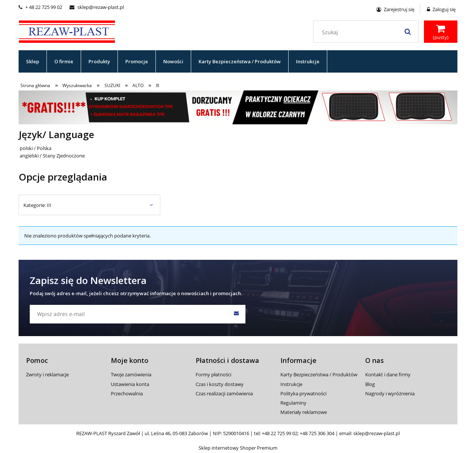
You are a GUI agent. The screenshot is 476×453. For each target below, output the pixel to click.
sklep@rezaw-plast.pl (97, 7)
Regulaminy (293, 403)
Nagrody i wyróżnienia (390, 393)
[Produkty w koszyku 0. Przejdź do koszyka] (441, 32)
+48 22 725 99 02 (280, 433)
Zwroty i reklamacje (47, 374)
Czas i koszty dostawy (220, 384)
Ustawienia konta (130, 384)
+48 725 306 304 (317, 433)
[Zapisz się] (236, 314)
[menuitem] (33, 61)
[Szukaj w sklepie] (368, 32)
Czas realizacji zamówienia (224, 393)
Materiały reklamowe (304, 412)
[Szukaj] (408, 32)
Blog (370, 384)
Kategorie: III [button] (37, 205)
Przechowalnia (127, 393)
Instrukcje (291, 384)
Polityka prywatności (303, 393)
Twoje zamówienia (131, 374)
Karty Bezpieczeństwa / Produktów (319, 374)
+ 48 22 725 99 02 (40, 7)
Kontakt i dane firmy (388, 374)
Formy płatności (213, 374)
